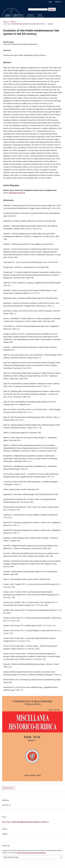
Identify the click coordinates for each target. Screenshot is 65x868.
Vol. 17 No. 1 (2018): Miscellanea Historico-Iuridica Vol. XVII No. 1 (24, 24)
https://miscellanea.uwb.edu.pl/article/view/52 (31, 853)
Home (5, 22)
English (58, 2)
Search (52, 9)
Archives (31, 15)
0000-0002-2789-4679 (17, 193)
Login (50, 2)
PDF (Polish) (9, 788)
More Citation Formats (11, 857)
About (40, 15)
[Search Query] (38, 9)
